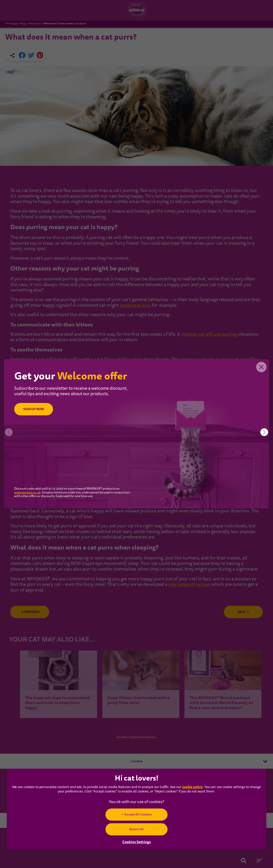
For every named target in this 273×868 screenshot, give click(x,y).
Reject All (136, 829)
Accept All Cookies (138, 814)
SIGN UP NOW (34, 409)
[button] (264, 432)
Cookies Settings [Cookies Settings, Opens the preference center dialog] (136, 842)
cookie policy (192, 787)
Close (261, 367)
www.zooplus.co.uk (27, 493)
